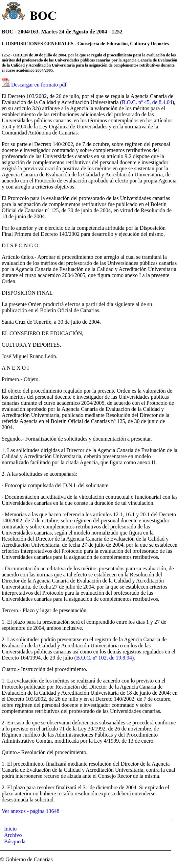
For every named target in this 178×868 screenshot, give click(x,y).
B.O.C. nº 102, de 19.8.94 (104, 658)
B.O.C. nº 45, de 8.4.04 (147, 102)
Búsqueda (15, 841)
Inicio (10, 829)
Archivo (13, 835)
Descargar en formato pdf (39, 85)
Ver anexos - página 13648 (31, 811)
